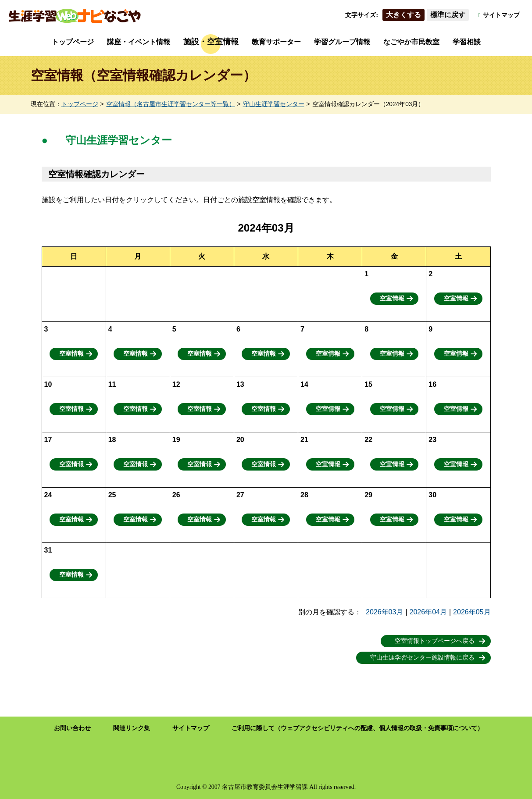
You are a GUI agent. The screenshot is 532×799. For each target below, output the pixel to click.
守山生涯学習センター (274, 104)
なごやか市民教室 (411, 42)
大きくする (403, 15)
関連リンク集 (132, 728)
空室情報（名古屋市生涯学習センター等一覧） (171, 104)
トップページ (73, 42)
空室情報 (392, 298)
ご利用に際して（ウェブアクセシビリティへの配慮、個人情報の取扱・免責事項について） (357, 728)
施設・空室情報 (211, 42)
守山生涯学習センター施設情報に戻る (422, 658)
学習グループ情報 (342, 42)
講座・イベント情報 (139, 42)
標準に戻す (448, 15)
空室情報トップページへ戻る (435, 641)
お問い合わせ (72, 728)
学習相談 (467, 42)
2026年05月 (472, 612)
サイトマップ (501, 15)
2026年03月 (384, 612)
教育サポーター (276, 42)
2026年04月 (428, 612)
